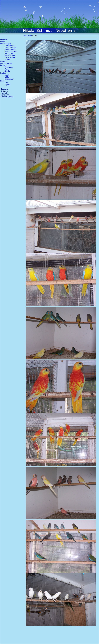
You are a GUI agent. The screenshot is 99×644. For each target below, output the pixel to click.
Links (2, 81)
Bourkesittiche (10, 50)
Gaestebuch (9, 79)
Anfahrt (7, 75)
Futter (7, 69)
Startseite (4, 40)
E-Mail (7, 77)
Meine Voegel (5, 44)
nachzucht (28, 36)
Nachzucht (4, 61)
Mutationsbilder (6, 63)
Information (5, 65)
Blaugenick (9, 54)
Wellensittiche (10, 55)
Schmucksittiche (11, 52)
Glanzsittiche (10, 46)
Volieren (3, 42)
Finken (7, 59)
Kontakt (3, 73)
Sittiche (7, 71)
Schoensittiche (10, 48)
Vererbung (9, 67)
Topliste (7, 85)
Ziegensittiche (10, 57)
